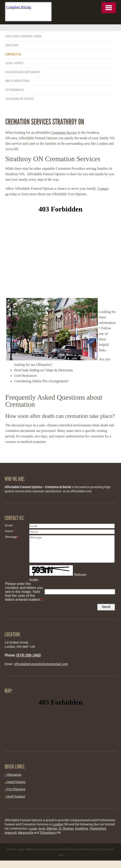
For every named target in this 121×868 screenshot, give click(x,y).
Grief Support (15, 797)
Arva (42, 829)
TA (77, 850)
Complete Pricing (19, 7)
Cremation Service (64, 133)
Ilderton (52, 829)
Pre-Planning (15, 790)
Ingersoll (11, 833)
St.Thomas (66, 829)
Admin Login (16, 850)
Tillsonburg (48, 833)
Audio (34, 580)
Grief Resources (25, 376)
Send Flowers (15, 783)
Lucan (33, 829)
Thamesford (98, 829)
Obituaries (13, 775)
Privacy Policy (90, 850)
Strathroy (81, 829)
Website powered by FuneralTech (49, 850)
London (58, 825)
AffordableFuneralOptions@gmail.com (41, 665)
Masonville (26, 833)
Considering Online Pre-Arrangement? (41, 381)
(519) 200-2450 (28, 656)
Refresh (80, 575)
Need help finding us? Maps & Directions (43, 370)
